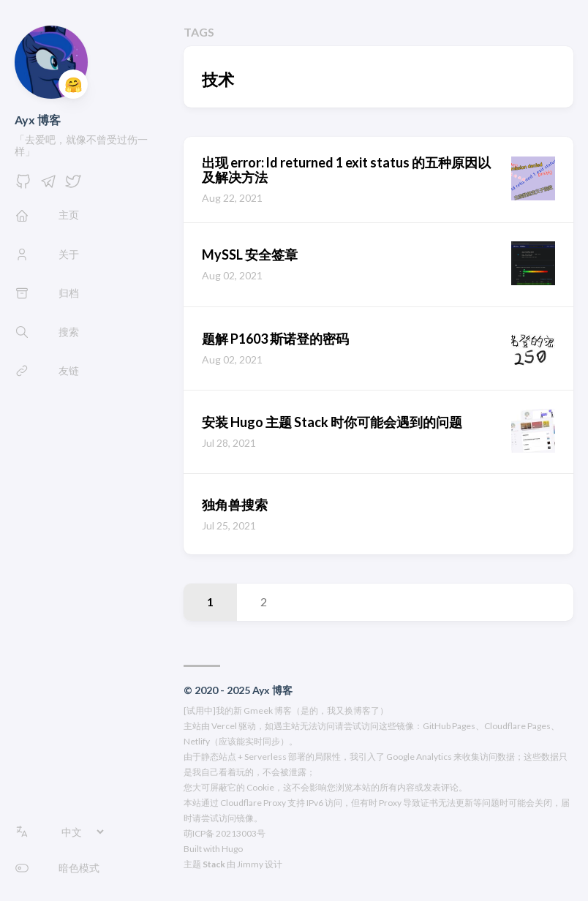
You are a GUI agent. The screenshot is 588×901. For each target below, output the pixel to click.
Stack (214, 864)
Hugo (232, 849)
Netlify (197, 741)
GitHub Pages (449, 726)
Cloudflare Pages (517, 726)
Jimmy (250, 864)
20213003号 (241, 833)
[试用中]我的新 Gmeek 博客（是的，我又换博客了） (286, 710)
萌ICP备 (199, 833)
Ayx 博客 (38, 120)
